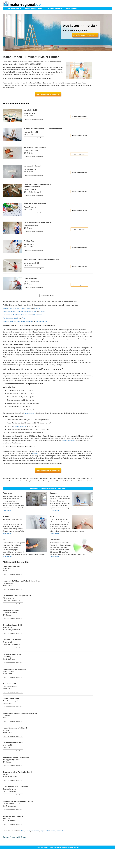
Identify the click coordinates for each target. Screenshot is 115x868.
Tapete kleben (25, 308)
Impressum (65, 847)
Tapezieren (16, 308)
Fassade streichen (20, 426)
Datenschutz (74, 847)
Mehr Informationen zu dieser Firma (34, 119)
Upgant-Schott (45, 831)
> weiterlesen (7, 510)
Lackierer (29, 321)
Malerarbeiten (25, 315)
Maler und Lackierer (69, 441)
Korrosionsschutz (42, 321)
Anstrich (37, 308)
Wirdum (28, 831)
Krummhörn (35, 831)
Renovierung (7, 308)
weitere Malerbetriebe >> (48, 296)
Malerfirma (16, 315)
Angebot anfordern (55, 8)
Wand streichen (8, 318)
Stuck (16, 318)
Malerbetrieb (38, 315)
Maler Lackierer (8, 321)
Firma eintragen (72, 8)
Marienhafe (60, 831)
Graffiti (42, 312)
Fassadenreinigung (9, 312)
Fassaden (33, 312)
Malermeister (7, 315)
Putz (24, 318)
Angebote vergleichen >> (79, 117)
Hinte (22, 831)
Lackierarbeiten (19, 321)
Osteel (53, 831)
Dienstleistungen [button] (14, 8)
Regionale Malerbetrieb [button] (34, 8)
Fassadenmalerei (23, 312)
